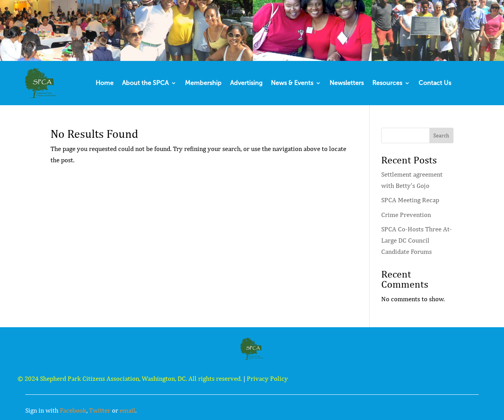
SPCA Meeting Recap (410, 200)
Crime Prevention (406, 215)
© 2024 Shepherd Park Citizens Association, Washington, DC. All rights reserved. (130, 378)
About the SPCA (145, 83)
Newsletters (347, 83)
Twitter (100, 410)
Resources (387, 83)
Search (441, 135)
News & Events (292, 83)
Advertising (246, 83)
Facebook (73, 410)
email (127, 410)
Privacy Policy (267, 378)
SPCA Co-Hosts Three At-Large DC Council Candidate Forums (417, 240)
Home (105, 83)
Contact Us (435, 83)
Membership (203, 83)
